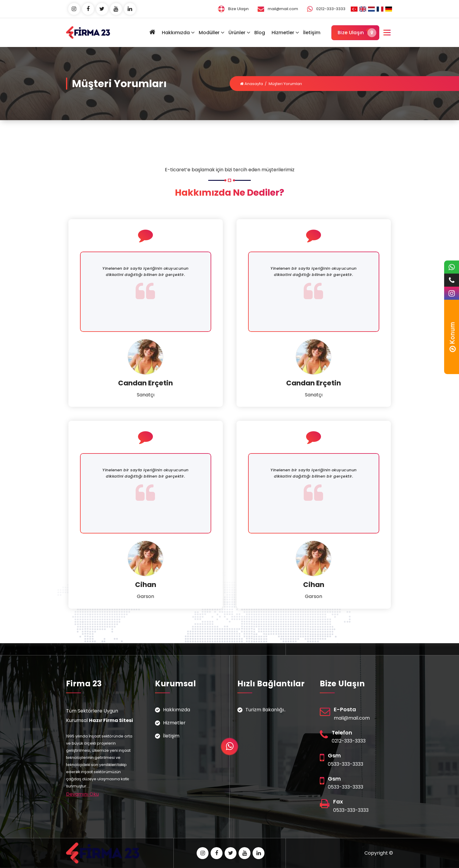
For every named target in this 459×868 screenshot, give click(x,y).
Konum (452, 337)
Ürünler (237, 33)
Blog (260, 33)
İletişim (312, 33)
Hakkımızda (176, 33)
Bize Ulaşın (355, 33)
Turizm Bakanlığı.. (265, 710)
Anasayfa (252, 84)
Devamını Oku (82, 794)
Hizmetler (283, 33)
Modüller (209, 33)
